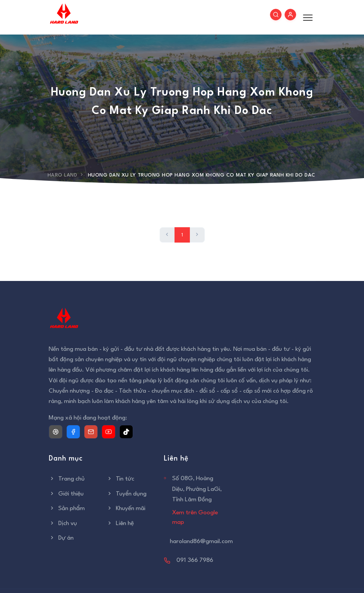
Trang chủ (67, 479)
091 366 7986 (195, 560)
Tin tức (120, 479)
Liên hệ (120, 524)
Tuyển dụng (126, 494)
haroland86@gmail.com (201, 542)
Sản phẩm (67, 509)
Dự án (61, 538)
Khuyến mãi (126, 509)
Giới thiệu (66, 494)
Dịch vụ (63, 524)
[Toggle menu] (306, 17)
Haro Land (63, 175)
